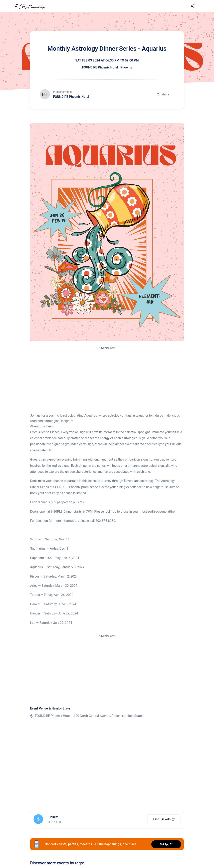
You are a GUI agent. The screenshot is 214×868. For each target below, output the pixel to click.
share (163, 94)
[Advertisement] (107, 380)
